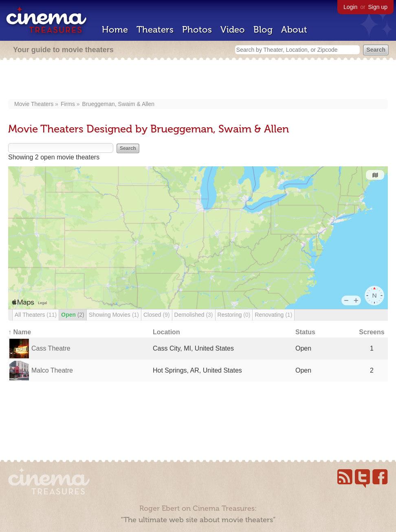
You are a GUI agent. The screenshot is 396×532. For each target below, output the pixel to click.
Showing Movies (114, 315)
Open (73, 315)
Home (115, 30)
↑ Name (20, 332)
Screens (372, 332)
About (294, 30)
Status (305, 332)
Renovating (273, 315)
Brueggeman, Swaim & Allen (118, 104)
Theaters (155, 30)
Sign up (378, 7)
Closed (157, 315)
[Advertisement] (198, 80)
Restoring (234, 315)
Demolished (194, 315)
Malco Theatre (52, 370)
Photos (197, 30)
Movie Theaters (34, 104)
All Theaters (36, 315)
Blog (263, 30)
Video (233, 30)
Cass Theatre (51, 348)
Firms (68, 104)
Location (166, 332)
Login (350, 7)
